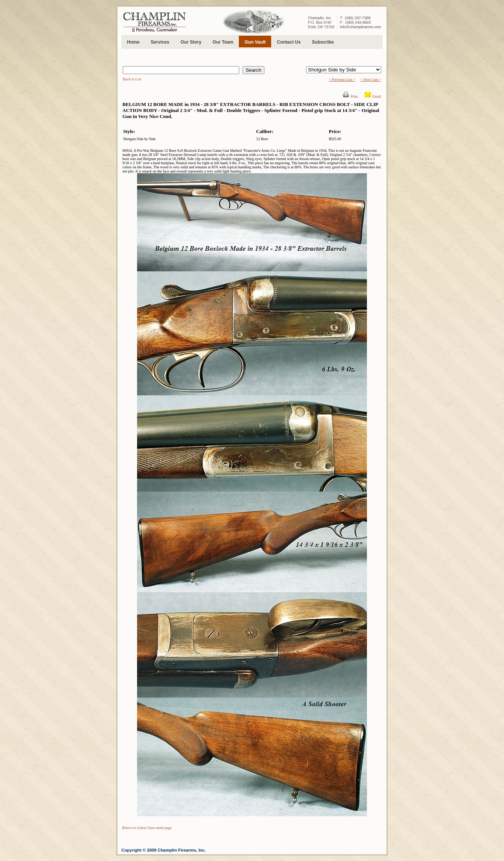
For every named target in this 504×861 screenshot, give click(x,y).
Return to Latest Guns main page (147, 828)
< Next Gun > (371, 79)
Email (377, 96)
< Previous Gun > (342, 79)
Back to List (132, 79)
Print (354, 96)
